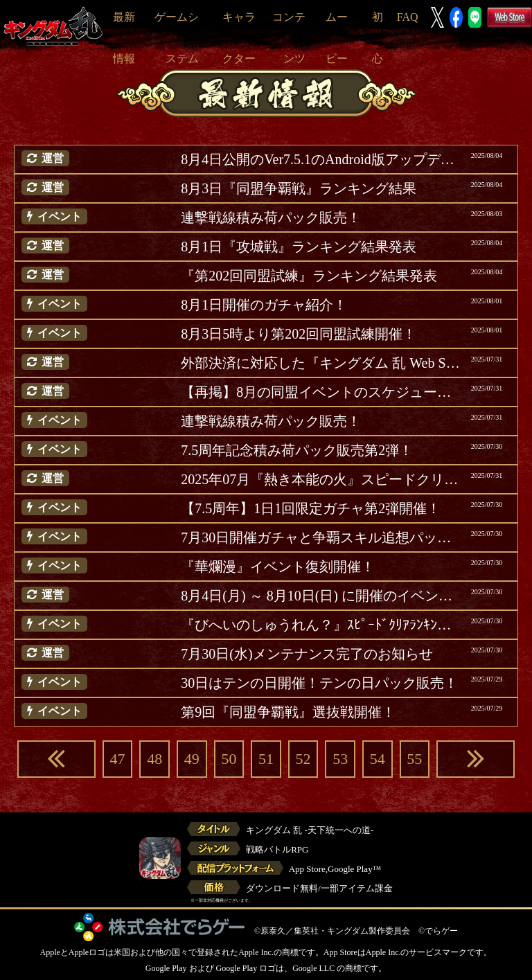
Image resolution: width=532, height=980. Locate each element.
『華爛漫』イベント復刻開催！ (278, 567)
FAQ (408, 17)
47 (118, 759)
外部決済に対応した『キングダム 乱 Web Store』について (322, 363)
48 (154, 759)
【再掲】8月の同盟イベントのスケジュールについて (322, 392)
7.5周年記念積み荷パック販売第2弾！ (297, 450)
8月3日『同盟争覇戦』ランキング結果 (299, 188)
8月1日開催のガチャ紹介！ (264, 305)
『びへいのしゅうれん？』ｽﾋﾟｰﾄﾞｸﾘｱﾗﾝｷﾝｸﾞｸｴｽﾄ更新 (322, 625)
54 (378, 759)
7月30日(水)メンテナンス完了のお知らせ (307, 654)
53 (340, 759)
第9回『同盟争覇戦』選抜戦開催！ (288, 712)
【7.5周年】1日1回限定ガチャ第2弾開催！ (311, 508)
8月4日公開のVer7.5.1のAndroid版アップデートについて (322, 159)
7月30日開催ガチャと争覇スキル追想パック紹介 (322, 537)
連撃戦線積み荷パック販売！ (271, 217)
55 (414, 759)
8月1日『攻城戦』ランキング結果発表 (299, 247)
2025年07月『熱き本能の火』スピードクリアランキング (322, 479)
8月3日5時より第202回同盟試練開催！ (299, 334)
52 (303, 759)
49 (192, 759)
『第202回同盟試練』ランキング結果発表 (309, 276)
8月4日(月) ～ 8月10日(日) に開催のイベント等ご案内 (322, 596)
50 (229, 759)
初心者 (378, 59)
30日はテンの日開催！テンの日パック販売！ (319, 683)
